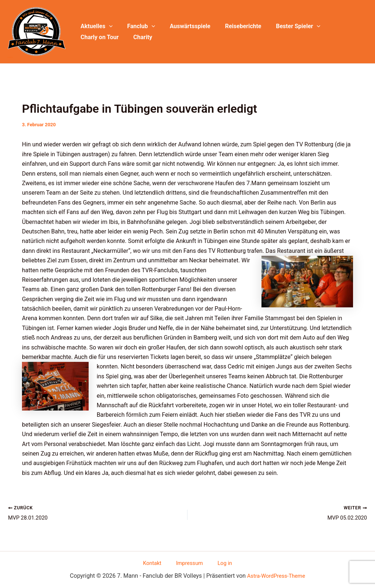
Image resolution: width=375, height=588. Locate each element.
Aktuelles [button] (95, 26)
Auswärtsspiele (183, 26)
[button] (108, 26)
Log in (218, 562)
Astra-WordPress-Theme (276, 576)
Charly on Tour (338, 26)
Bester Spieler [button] (285, 26)
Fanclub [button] (137, 26)
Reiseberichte (233, 26)
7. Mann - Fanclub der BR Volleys (10, 57)
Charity (89, 37)
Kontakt (159, 562)
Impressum (190, 562)
